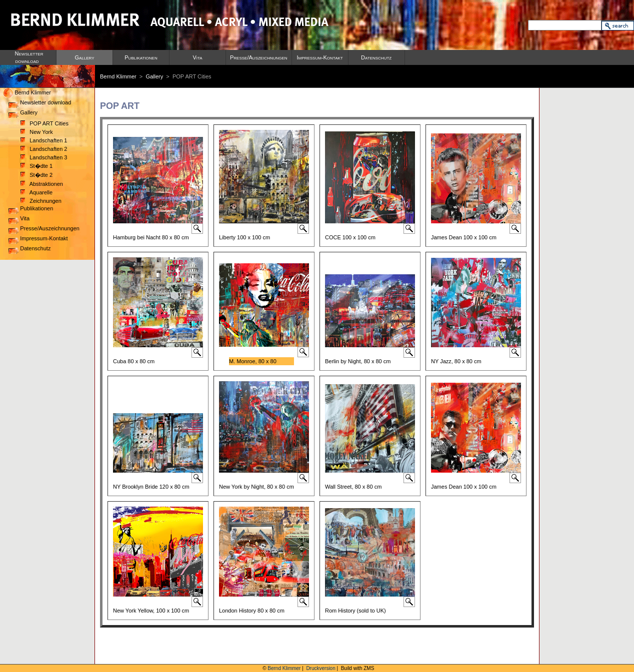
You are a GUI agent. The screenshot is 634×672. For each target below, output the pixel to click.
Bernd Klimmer (118, 76)
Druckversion (320, 668)
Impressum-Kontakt (320, 57)
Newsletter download (40, 102)
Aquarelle (36, 192)
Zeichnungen (41, 201)
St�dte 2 (36, 175)
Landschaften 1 (44, 140)
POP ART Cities (44, 123)
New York (37, 132)
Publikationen (141, 57)
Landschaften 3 (44, 157)
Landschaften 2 (44, 149)
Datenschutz (376, 57)
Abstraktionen (42, 184)
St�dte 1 (36, 166)
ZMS (369, 668)
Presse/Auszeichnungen (259, 57)
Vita (197, 57)
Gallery (84, 57)
